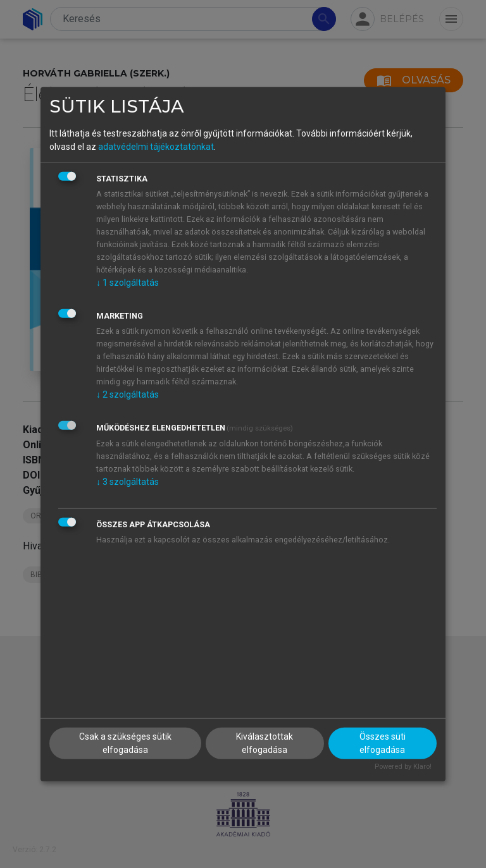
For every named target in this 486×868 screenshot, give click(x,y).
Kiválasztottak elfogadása (265, 743)
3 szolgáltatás (128, 482)
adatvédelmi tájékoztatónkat (156, 147)
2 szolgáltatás (128, 394)
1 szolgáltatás (128, 283)
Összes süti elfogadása (383, 743)
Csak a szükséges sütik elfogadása (125, 743)
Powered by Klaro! (403, 767)
